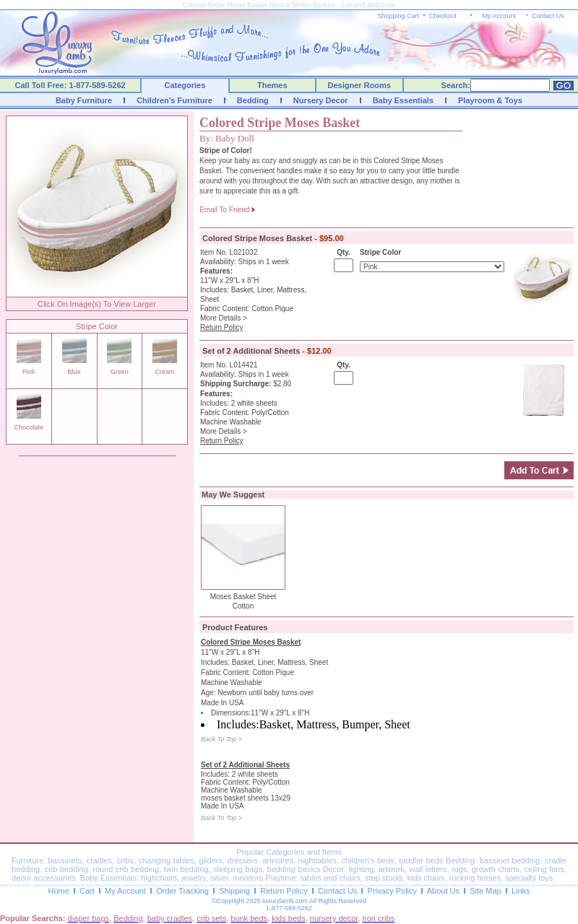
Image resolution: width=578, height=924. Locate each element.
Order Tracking (182, 891)
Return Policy (284, 891)
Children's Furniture (174, 100)
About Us (443, 891)
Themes (272, 85)
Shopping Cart (399, 16)
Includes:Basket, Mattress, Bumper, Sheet (314, 724)
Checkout (443, 16)
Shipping (234, 891)
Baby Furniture (84, 100)
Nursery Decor (321, 100)
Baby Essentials (403, 100)
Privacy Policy (392, 891)
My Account (499, 16)
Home (58, 891)
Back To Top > (221, 739)
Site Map (485, 891)
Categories (185, 85)
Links (521, 891)
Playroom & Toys (490, 100)
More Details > (224, 318)
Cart (87, 891)
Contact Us (548, 16)
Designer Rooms (359, 85)
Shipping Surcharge (234, 384)
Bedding (253, 100)
